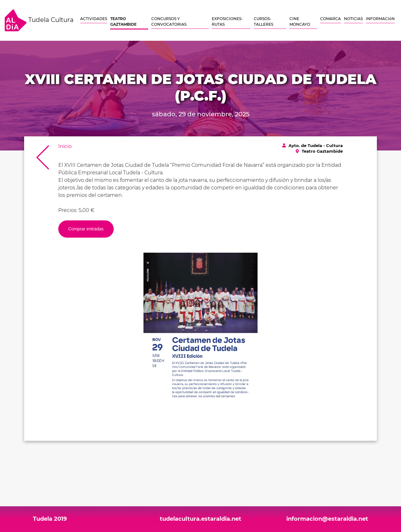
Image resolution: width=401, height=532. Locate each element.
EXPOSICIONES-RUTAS (227, 21)
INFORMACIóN (380, 19)
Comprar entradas (86, 229)
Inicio (65, 146)
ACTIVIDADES (94, 19)
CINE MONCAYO (300, 21)
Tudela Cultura (39, 20)
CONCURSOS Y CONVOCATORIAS (169, 21)
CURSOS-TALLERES (263, 21)
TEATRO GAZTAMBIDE (123, 21)
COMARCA (331, 19)
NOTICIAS (353, 19)
